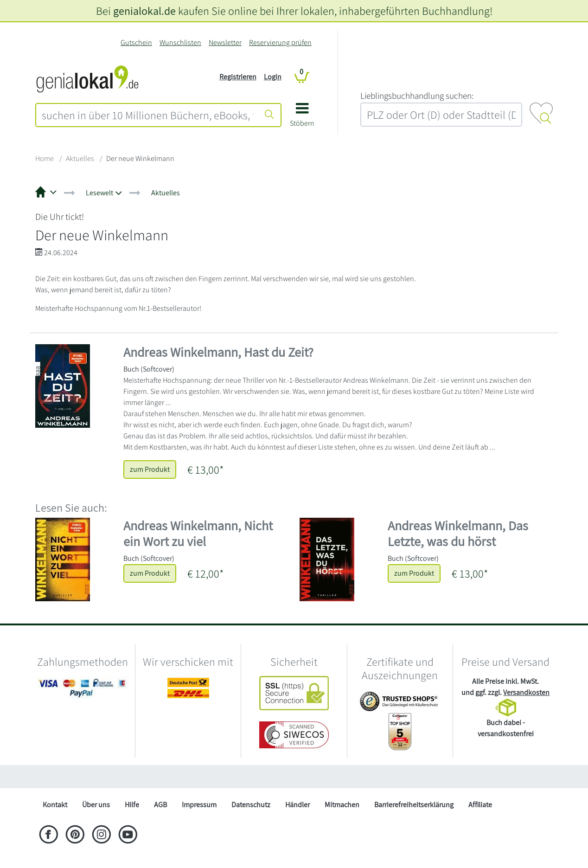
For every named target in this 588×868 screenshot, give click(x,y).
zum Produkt (150, 469)
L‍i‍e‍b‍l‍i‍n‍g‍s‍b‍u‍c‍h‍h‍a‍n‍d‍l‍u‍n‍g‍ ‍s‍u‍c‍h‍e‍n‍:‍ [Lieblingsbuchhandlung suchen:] (417, 96)
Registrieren (238, 77)
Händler (297, 805)
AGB (160, 805)
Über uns (96, 805)
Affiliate (480, 805)
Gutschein (136, 42)
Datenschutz (251, 805)
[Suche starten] (269, 115)
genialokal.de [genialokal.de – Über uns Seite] (144, 11)
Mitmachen (342, 805)
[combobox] (147, 115)
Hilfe (132, 805)
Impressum (199, 805)
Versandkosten (526, 692)
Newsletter (225, 42)
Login (273, 77)
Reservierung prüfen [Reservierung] (280, 42)
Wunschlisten (180, 42)
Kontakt (55, 805)
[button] (302, 118)
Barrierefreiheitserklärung (414, 805)
